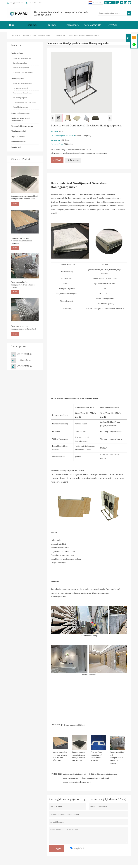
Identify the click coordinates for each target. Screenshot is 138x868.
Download (73, 160)
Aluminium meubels (19, 131)
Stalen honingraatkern (20, 63)
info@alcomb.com (17, 3)
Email (57, 160)
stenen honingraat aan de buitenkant (95, 778)
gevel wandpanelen (71, 778)
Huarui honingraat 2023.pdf (73, 725)
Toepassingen (72, 25)
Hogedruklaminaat (18, 136)
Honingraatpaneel (18, 78)
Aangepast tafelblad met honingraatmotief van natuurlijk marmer (23, 285)
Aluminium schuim (18, 142)
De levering (56, 140)
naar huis (14, 35)
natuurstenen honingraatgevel (74, 774)
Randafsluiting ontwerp (21, 107)
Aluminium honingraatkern (22, 58)
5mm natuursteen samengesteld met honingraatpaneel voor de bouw (24, 197)
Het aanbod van (57, 144)
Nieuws (52, 25)
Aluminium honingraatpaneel (22, 83)
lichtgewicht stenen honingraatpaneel (103, 774)
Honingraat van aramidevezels (23, 72)
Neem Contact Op (92, 25)
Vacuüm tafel (16, 147)
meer (15, 204)
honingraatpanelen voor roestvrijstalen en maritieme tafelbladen (21, 241)
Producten (32, 25)
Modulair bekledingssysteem (22, 126)
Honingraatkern (17, 53)
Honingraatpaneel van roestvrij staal (25, 102)
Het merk (55, 132)
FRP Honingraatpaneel (20, 88)
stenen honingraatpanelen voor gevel (77, 782)
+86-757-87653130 (24, 366)
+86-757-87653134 (36, 3)
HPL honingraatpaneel (20, 98)
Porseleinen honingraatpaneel (23, 93)
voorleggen (57, 848)
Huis (11, 25)
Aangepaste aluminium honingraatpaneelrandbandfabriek (24, 328)
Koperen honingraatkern (21, 68)
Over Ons (113, 25)
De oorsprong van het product (63, 136)
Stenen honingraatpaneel (41, 35)
